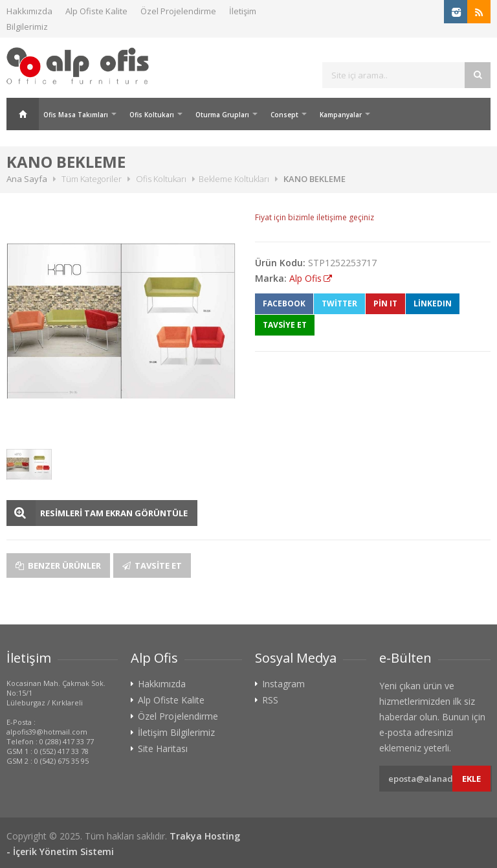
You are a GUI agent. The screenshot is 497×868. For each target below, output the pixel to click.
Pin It (385, 303)
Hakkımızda (29, 11)
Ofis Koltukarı (152, 115)
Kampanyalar (341, 115)
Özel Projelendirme (178, 11)
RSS (270, 700)
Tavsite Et (152, 565)
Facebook (284, 303)
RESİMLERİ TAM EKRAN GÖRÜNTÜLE (114, 513)
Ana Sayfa (23, 114)
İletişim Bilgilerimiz (176, 733)
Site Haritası (163, 749)
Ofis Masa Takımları (76, 115)
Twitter (339, 303)
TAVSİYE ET (285, 325)
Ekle (471, 779)
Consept (284, 115)
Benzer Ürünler (58, 565)
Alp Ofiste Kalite (96, 11)
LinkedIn (433, 303)
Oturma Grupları (222, 115)
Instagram (283, 684)
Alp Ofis (305, 278)
